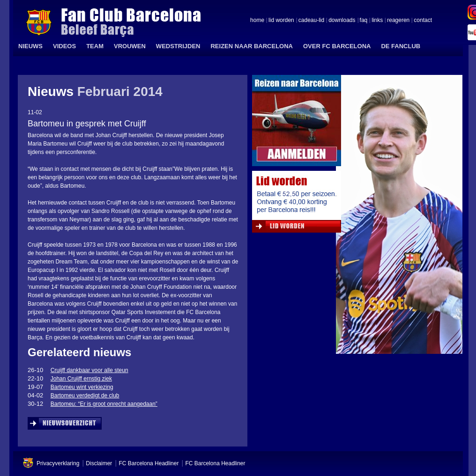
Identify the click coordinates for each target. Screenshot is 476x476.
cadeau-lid (311, 21)
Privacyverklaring (58, 463)
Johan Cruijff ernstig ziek (81, 379)
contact (423, 21)
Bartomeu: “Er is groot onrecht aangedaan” (104, 404)
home (257, 21)
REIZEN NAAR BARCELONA (252, 46)
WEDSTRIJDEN (178, 46)
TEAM (95, 46)
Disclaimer (99, 463)
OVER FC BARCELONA (337, 46)
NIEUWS (30, 46)
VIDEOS (64, 46)
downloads (342, 21)
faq (364, 21)
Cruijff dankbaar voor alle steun (89, 370)
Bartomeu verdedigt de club (85, 395)
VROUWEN (130, 46)
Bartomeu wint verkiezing (82, 387)
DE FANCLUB (401, 46)
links (377, 21)
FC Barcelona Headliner (149, 463)
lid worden (281, 21)
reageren (398, 21)
